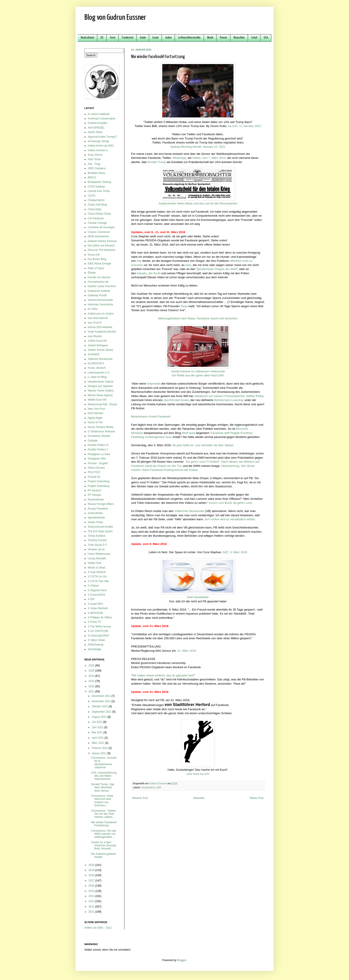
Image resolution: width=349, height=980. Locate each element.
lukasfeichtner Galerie (101, 382)
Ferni (113, 38)
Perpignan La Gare (99, 454)
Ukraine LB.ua (96, 549)
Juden (168, 38)
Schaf (254, 38)
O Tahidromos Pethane (101, 432)
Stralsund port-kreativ (100, 527)
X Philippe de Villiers (100, 617)
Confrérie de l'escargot (101, 227)
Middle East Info (97, 400)
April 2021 (98, 738)
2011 (92, 912)
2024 (92, 676)
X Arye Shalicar (97, 572)
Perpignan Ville (97, 459)
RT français (94, 495)
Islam (143, 38)
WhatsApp (179, 158)
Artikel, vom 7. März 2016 (209, 158)
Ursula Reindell (97, 559)
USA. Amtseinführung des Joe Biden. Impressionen (104, 776)
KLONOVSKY (96, 363)
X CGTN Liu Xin (97, 577)
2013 (92, 901)
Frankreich (128, 38)
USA (266, 38)
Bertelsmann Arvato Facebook (151, 416)
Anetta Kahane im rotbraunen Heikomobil (198, 371)
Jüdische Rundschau (100, 359)
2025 (92, 671)
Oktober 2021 (100, 706)
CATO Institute (96, 187)
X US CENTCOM (98, 631)
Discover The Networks (101, 250)
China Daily (94, 209)
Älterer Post (257, 798)
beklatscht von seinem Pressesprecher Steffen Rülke (229, 396)
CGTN (91, 196)
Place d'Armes (96, 468)
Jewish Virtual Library (100, 350)
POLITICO (94, 472)
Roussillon (239, 38)
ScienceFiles (95, 513)
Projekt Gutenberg (98, 486)
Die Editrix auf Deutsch (101, 246)
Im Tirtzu (93, 309)
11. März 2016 (187, 651)
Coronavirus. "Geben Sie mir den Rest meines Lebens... (103, 814)
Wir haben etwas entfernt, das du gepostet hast (163, 675)
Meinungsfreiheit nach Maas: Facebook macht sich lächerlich (198, 318)
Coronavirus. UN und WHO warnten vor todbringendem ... (103, 834)
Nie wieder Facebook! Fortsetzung (104, 824)
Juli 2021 (97, 722)
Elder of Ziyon (96, 268)
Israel (155, 38)
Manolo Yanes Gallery (101, 391)
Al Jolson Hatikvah (99, 114)
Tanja (184, 306)
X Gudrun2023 (96, 595)
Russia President (98, 509)
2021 (92, 692)
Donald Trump (157, 162)
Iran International (98, 318)
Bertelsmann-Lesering (228, 400)
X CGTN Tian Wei (98, 581)
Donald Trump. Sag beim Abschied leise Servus (102, 787)
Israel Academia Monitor (102, 332)
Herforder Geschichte (100, 304)
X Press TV (94, 622)
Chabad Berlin (96, 200)
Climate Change (97, 223)
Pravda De (94, 477)
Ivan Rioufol (95, 336)
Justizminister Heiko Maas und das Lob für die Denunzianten (198, 203)
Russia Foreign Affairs (101, 504)
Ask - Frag (94, 164)
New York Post (96, 409)
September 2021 (102, 712)
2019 (92, 870)
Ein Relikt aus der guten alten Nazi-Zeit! (198, 375)
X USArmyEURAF (98, 636)
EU (102, 38)
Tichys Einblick (96, 536)
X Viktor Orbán (96, 640)
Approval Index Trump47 (102, 137)
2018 (92, 875)
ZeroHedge (94, 649)
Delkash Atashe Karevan (102, 241)
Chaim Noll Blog (97, 205)
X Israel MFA (95, 604)
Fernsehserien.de (98, 282)
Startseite (199, 798)
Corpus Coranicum (99, 232)
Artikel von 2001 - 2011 (98, 928)
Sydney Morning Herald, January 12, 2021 (198, 147)
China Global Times (99, 214)
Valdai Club (94, 563)
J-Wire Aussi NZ (97, 341)
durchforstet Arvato (177, 400)
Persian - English (98, 463)
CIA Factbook (96, 218)
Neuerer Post (140, 798)
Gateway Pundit (97, 295)
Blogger (182, 960)
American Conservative (101, 119)
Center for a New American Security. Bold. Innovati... (104, 846)
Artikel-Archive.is (98, 150)
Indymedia (154, 384)
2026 (92, 665)
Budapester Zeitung (99, 182)
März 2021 (98, 743)
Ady (139, 261)
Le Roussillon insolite (189, 38)
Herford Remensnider (100, 300)
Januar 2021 (99, 753)
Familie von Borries (99, 277)
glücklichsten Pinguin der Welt (217, 269)
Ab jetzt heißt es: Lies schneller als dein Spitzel (203, 445)
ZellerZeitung (95, 645)
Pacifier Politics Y (98, 450)
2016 (92, 886)
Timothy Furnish (97, 540)
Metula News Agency (100, 395)
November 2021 (102, 701)
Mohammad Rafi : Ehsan (102, 404)
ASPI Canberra (97, 168)
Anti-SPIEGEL (96, 128)
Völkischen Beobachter (189, 511)
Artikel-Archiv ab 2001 (101, 146)
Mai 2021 (98, 732)
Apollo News (95, 132)
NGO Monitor (96, 413)
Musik (210, 38)
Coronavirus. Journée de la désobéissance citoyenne (104, 763)
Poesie (223, 38)
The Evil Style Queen (100, 531)
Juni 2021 (98, 727)
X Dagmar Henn (97, 590)
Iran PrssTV (95, 323)
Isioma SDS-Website (100, 327)
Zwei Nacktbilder (198, 597)
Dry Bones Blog (97, 259)
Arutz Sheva (95, 155)
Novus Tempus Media (100, 427)
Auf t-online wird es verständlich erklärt (229, 519)
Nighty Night (95, 418)
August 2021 (100, 717)
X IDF (91, 599)
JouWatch (94, 354)
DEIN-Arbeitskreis (98, 236)
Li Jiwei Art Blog (97, 377)
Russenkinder (96, 500)
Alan (188, 265)
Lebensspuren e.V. (99, 373)
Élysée (92, 273)
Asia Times (94, 159)
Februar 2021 (100, 748)
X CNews (93, 586)
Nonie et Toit (95, 422)
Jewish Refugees (98, 345)
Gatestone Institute (99, 291)
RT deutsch (94, 490)
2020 (92, 865)
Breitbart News (96, 173)
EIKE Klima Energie (99, 264)
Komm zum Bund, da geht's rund (230, 503)
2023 (92, 681)
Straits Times (95, 522)
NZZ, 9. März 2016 (235, 552)
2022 (92, 686)
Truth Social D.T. (97, 545)
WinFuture (188, 433)
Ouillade (93, 441)
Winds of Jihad (96, 568)
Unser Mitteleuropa (99, 554)
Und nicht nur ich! (198, 774)
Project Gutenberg (98, 481)
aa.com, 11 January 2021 (245, 126)
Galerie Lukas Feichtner (102, 286)
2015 (92, 891)
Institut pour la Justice (101, 314)
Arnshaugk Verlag (98, 141)
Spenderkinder (96, 518)
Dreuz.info (94, 255)
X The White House (99, 627)
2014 (92, 896)
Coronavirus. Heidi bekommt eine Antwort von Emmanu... (102, 801)
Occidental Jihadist (99, 436)
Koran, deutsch (97, 368)
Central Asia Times (99, 191)
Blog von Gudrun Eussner (115, 18)
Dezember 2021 (102, 696)
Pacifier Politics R (98, 445)
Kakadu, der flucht (149, 273)
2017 (92, 881)
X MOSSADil (95, 613)
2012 (92, 907)
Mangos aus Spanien (100, 386)
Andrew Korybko (97, 123)
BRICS (92, 177)
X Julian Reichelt (98, 608)
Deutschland (87, 38)
